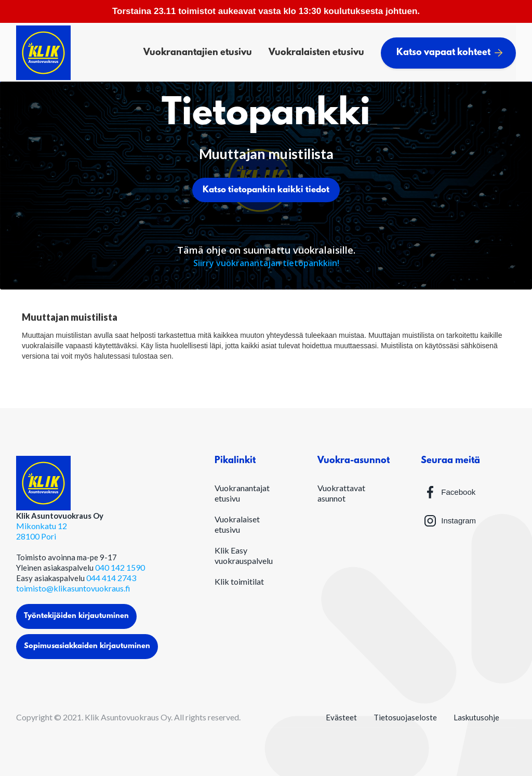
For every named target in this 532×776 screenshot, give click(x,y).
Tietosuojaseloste (405, 717)
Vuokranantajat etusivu (242, 493)
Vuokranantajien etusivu (198, 53)
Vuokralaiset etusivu (237, 524)
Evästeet (341, 717)
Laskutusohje (476, 717)
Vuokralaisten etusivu (316, 53)
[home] (43, 53)
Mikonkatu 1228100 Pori (42, 531)
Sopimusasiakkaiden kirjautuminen (87, 646)
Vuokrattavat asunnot (341, 493)
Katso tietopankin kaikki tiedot (266, 190)
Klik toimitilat (239, 581)
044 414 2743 (111, 578)
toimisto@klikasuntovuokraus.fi (73, 588)
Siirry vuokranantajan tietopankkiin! (266, 263)
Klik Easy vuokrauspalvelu (244, 555)
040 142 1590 (120, 567)
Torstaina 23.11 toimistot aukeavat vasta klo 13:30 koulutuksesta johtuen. (266, 11)
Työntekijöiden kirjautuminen (76, 616)
